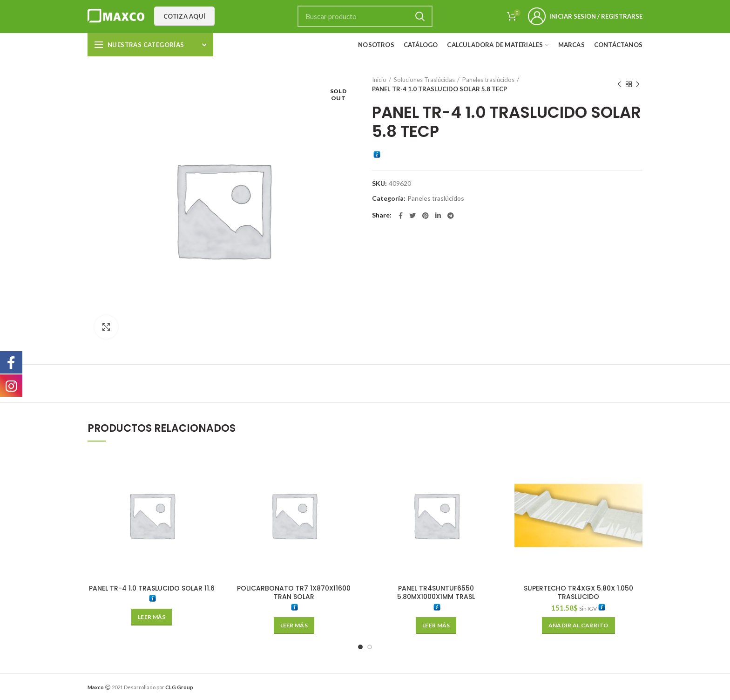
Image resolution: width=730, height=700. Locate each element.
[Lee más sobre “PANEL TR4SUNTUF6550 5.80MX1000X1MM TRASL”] (436, 625)
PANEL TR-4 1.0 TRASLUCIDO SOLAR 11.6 (152, 588)
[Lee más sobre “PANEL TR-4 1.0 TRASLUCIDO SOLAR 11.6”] (152, 617)
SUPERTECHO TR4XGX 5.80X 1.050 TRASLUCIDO (578, 592)
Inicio (379, 80)
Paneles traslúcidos (488, 80)
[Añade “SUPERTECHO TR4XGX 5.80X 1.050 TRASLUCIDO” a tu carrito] (578, 625)
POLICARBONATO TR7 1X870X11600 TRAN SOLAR (294, 592)
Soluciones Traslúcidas (424, 80)
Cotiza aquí (184, 16)
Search (420, 16)
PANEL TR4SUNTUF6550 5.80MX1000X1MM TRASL (436, 592)
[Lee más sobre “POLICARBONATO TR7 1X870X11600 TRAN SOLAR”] (294, 625)
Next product (638, 85)
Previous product (619, 85)
